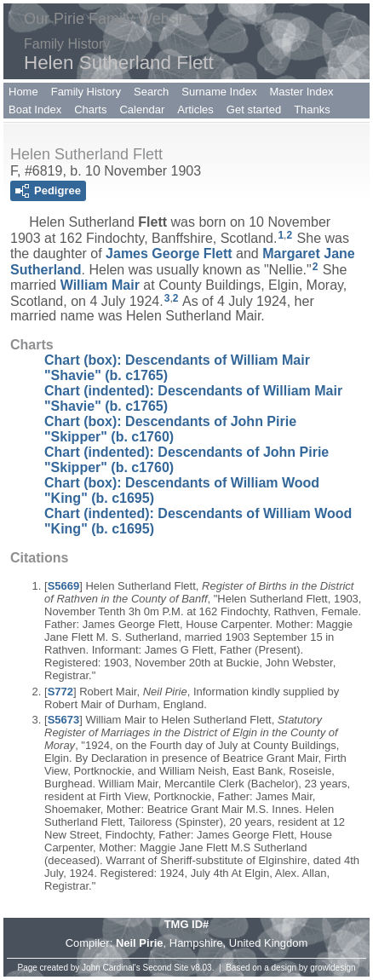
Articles (195, 110)
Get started (254, 110)
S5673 (64, 720)
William (100, 285)
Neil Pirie (140, 943)
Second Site (166, 968)
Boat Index (35, 110)
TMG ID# (187, 924)
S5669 (64, 586)
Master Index (301, 92)
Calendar (142, 110)
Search (151, 92)
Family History (86, 92)
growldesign (333, 968)
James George (169, 254)
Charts (90, 110)
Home (23, 92)
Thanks (312, 110)
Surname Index (219, 92)
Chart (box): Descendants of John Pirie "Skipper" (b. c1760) (170, 429)
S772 (60, 692)
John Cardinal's (111, 968)
